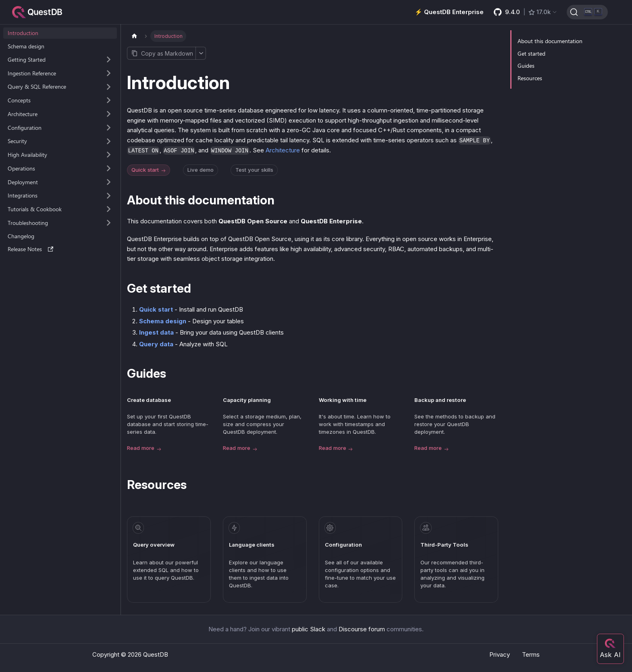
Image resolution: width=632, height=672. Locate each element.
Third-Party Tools (444, 545)
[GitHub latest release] (526, 12)
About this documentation (550, 41)
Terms (531, 654)
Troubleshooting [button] (28, 223)
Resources (530, 78)
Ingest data (156, 332)
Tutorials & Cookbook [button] (35, 209)
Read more (144, 449)
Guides (526, 66)
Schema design (26, 46)
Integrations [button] (23, 195)
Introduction (23, 33)
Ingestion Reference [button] (32, 73)
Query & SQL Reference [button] (37, 86)
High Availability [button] (27, 155)
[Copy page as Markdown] (161, 53)
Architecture (283, 150)
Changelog (21, 236)
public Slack (309, 629)
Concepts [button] (19, 100)
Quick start (149, 171)
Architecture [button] (23, 114)
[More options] (201, 53)
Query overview (154, 545)
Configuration (343, 545)
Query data (156, 344)
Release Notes (31, 249)
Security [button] (17, 141)
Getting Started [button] (27, 59)
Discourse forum (362, 629)
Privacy (500, 654)
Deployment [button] (23, 182)
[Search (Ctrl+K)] (587, 12)
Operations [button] (21, 168)
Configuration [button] (25, 128)
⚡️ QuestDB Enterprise (449, 12)
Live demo (201, 170)
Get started (531, 53)
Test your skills (254, 170)
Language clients (252, 545)
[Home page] (134, 36)
